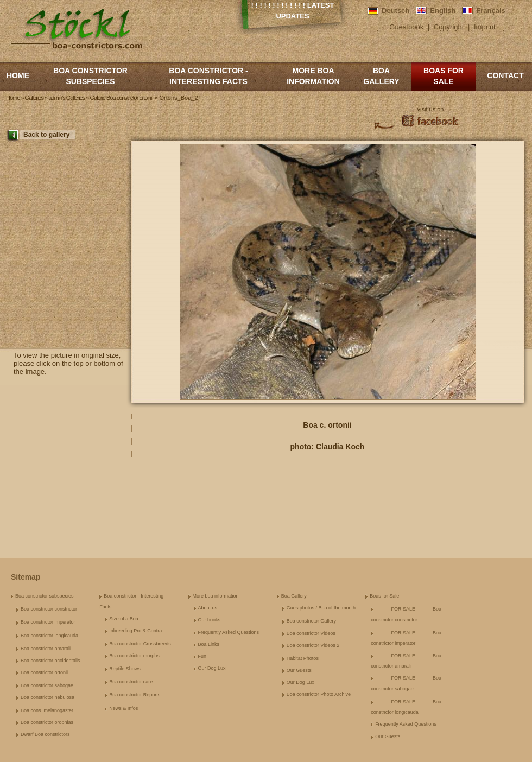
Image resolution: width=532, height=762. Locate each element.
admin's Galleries (66, 98)
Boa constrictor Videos (311, 633)
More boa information (313, 76)
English (443, 11)
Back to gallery (46, 135)
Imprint (485, 27)
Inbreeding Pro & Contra (135, 631)
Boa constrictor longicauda (49, 636)
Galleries (34, 98)
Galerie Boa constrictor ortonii (121, 98)
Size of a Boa (124, 619)
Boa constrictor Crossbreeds (140, 644)
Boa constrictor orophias (47, 722)
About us (208, 608)
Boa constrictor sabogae (47, 685)
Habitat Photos (303, 658)
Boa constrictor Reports (135, 695)
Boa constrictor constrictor (49, 609)
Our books (210, 620)
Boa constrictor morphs (134, 656)
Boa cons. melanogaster (47, 710)
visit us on (431, 109)
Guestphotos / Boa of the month (321, 608)
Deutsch (395, 11)
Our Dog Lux (212, 668)
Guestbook (406, 27)
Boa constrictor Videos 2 (313, 645)
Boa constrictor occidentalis (50, 661)
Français (490, 11)
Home (18, 75)
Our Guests (299, 670)
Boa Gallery (381, 76)
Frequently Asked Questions (229, 632)
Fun (202, 656)
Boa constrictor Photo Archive (319, 694)
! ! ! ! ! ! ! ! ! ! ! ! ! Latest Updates (293, 11)
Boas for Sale (444, 76)
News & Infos (123, 708)
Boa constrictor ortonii (44, 672)
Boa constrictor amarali (46, 649)
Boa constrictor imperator (48, 622)
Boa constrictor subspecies (90, 76)
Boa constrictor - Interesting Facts (208, 76)
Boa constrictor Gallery (311, 621)
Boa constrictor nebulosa (47, 697)
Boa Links (209, 644)
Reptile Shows (125, 669)
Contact (505, 75)
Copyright (449, 27)
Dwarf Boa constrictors (45, 734)
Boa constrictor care (131, 682)
